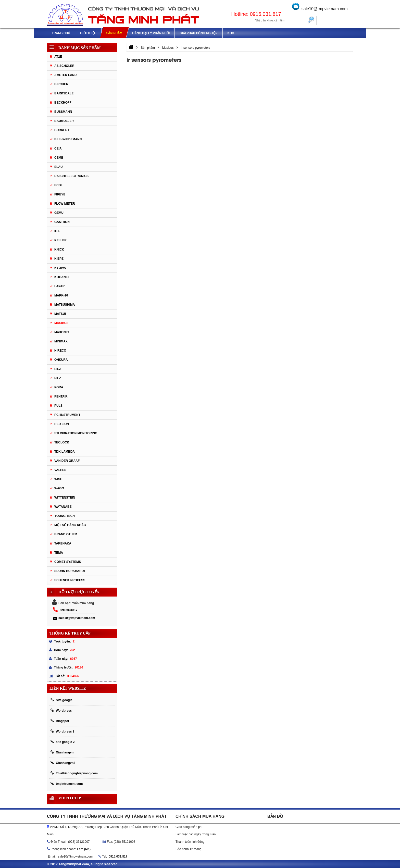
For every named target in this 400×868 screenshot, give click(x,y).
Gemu (59, 213)
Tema (59, 553)
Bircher (61, 84)
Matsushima (65, 305)
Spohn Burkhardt (70, 571)
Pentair (61, 396)
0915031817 (69, 610)
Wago (59, 488)
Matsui (60, 314)
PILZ (58, 369)
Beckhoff (63, 103)
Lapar (59, 286)
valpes (60, 470)
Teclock (62, 442)
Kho (231, 33)
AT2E (58, 57)
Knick (59, 250)
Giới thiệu (88, 33)
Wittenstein (65, 498)
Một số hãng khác (70, 525)
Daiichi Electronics (71, 176)
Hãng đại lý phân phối (151, 33)
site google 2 (62, 742)
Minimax (61, 341)
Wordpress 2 (62, 731)
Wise (58, 479)
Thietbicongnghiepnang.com (74, 773)
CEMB (59, 158)
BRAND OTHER (66, 534)
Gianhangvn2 (63, 763)
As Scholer (64, 66)
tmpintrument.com (67, 784)
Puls (58, 406)
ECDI (58, 185)
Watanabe (63, 507)
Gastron (62, 222)
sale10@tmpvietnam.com (325, 9)
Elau (59, 167)
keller (60, 240)
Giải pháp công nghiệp (198, 33)
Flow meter (65, 204)
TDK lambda (65, 452)
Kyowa (60, 268)
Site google (61, 700)
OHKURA (61, 360)
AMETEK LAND (65, 75)
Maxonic (62, 332)
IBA (57, 231)
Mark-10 (61, 295)
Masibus (61, 323)
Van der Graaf (67, 461)
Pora (59, 387)
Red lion (62, 424)
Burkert (62, 130)
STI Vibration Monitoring (76, 433)
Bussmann (63, 112)
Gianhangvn (62, 752)
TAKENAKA (63, 543)
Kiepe (59, 259)
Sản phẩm (114, 33)
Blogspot (60, 721)
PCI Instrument (67, 415)
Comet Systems (68, 562)
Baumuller (64, 121)
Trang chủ (61, 33)
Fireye (60, 194)
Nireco (60, 351)
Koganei (61, 277)
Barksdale (64, 93)
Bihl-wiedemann (68, 139)
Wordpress (61, 710)
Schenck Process (70, 580)
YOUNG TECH (65, 516)
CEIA (58, 148)
